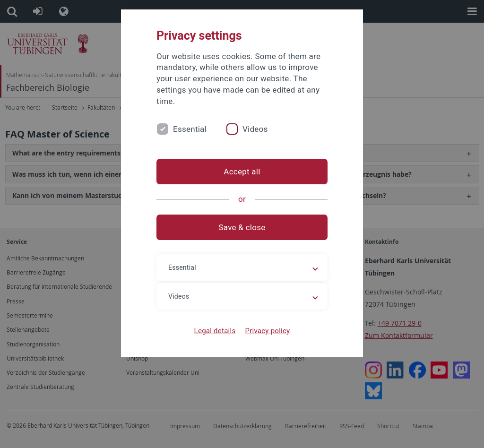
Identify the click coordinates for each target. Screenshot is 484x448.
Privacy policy (267, 331)
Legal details (215, 331)
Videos (255, 129)
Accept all (242, 172)
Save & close (242, 227)
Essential (190, 129)
